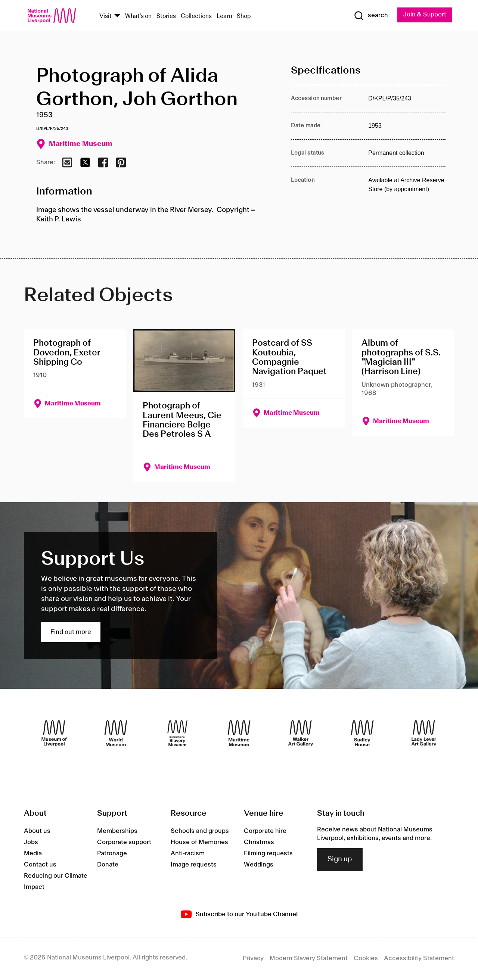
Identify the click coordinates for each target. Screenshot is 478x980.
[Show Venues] (117, 16)
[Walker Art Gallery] (301, 734)
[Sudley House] (362, 734)
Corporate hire (265, 831)
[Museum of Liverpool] (54, 734)
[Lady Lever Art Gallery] (424, 734)
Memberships (117, 831)
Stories (166, 16)
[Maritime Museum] (239, 734)
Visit (105, 16)
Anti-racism (188, 854)
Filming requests (268, 854)
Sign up (340, 860)
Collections (196, 16)
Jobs (31, 843)
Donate (108, 865)
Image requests (194, 865)
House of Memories (199, 843)
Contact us (40, 865)
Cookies (366, 959)
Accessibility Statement (419, 959)
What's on (138, 16)
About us (37, 831)
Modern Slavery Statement (309, 959)
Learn (224, 16)
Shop (244, 16)
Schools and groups (200, 831)
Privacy (253, 959)
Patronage (112, 854)
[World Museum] (116, 734)
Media (33, 854)
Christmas (259, 843)
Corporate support (124, 843)
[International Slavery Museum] (177, 734)
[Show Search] (370, 16)
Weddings (259, 865)
